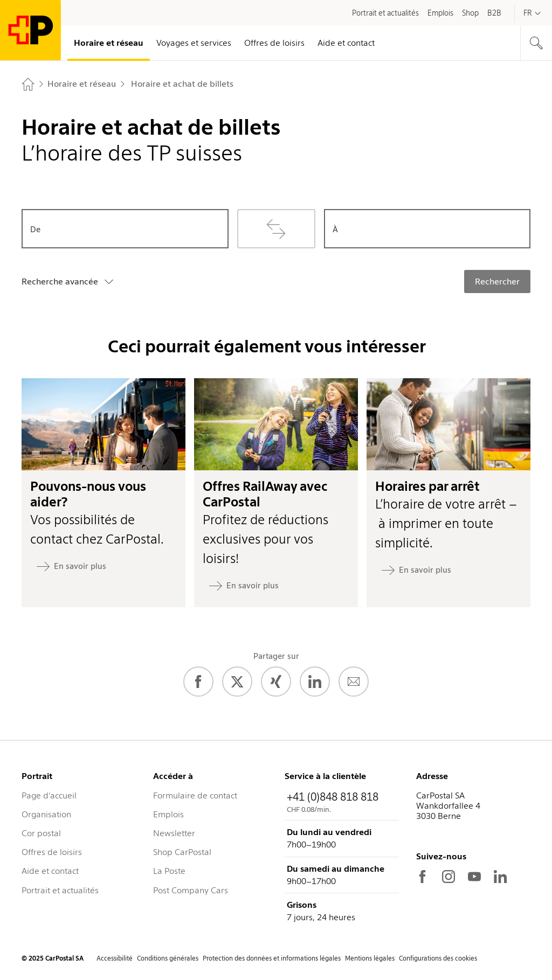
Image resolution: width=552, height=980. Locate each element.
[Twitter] (237, 682)
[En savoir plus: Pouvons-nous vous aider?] (71, 566)
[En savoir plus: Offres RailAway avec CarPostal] (244, 586)
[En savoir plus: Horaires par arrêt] (416, 570)
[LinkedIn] (315, 682)
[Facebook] (198, 682)
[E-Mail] (354, 682)
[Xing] (276, 682)
